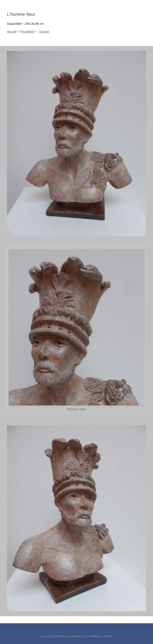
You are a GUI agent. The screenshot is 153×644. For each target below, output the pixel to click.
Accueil (12, 31)
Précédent (27, 31)
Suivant (44, 31)
